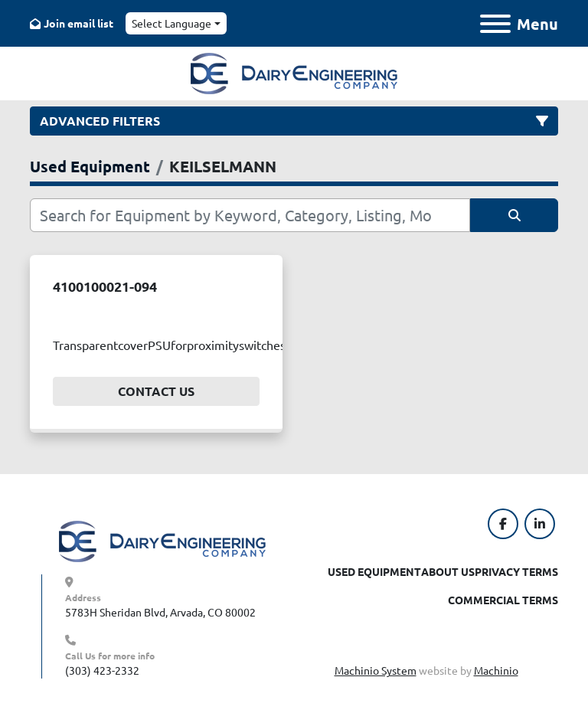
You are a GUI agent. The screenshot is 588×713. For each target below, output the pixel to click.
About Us (448, 571)
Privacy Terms (516, 571)
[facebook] (503, 524)
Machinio (496, 670)
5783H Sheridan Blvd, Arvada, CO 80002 (160, 612)
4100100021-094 (105, 286)
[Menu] (495, 24)
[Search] (250, 215)
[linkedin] (540, 524)
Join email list (78, 23)
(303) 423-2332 (102, 670)
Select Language (171, 23)
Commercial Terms (503, 600)
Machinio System (376, 670)
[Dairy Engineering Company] (162, 540)
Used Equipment (374, 571)
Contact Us (156, 391)
